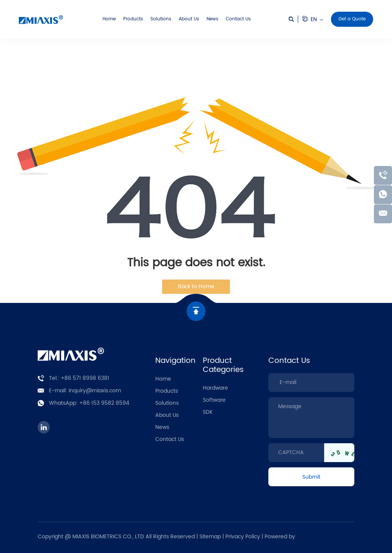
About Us (189, 19)
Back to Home (196, 286)
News (212, 19)
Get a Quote (352, 19)
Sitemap (210, 537)
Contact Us (238, 19)
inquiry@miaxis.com (95, 391)
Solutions (161, 19)
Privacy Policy (243, 537)
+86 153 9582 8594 (104, 403)
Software (214, 400)
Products (133, 19)
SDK (208, 412)
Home (109, 19)
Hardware (215, 388)
